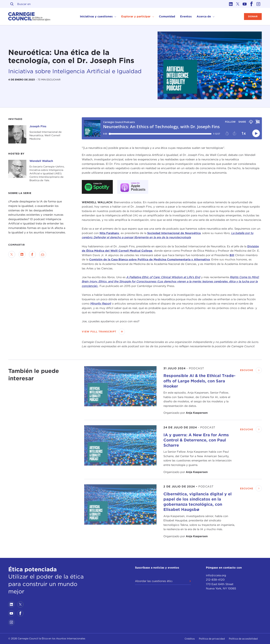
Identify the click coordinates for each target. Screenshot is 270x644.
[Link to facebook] (251, 4)
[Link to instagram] (258, 4)
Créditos (190, 639)
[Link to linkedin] (231, 4)
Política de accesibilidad (243, 639)
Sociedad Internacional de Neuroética (174, 233)
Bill (232, 255)
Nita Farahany (109, 233)
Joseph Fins (38, 126)
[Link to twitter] (238, 4)
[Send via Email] (43, 254)
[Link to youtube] (245, 4)
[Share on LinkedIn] (22, 254)
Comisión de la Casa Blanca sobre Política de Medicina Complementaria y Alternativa (149, 259)
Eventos (186, 16)
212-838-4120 (215, 580)
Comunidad (167, 16)
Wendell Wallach (41, 161)
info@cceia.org (216, 575)
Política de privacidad (212, 639)
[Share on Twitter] (12, 254)
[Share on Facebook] (32, 254)
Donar (253, 16)
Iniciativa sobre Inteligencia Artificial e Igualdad (75, 71)
